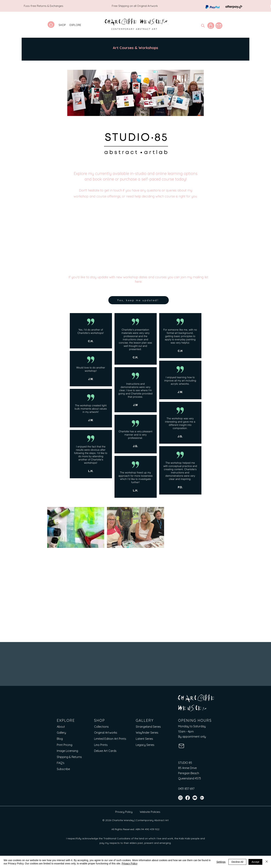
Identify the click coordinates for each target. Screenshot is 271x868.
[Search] (203, 26)
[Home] (51, 25)
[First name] (62, 667)
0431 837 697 (186, 789)
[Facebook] (188, 798)
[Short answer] (159, 667)
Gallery (61, 733)
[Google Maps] (202, 798)
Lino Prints (101, 745)
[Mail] (219, 26)
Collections (101, 727)
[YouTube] (195, 798)
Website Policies (150, 812)
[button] (62, 25)
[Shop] (211, 26)
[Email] (110, 667)
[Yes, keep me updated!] (139, 300)
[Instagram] (180, 798)
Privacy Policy (124, 812)
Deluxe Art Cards (105, 751)
